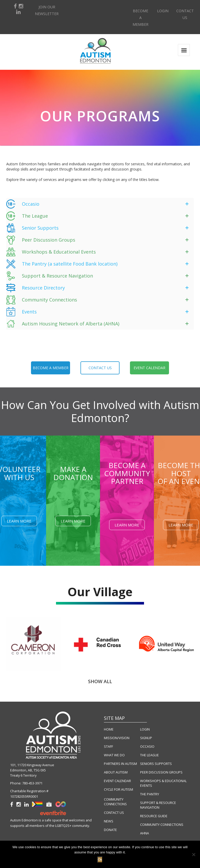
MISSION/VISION (117, 738)
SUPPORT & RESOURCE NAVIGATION (158, 805)
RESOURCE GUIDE (154, 816)
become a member (51, 368)
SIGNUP (146, 738)
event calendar (149, 368)
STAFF (108, 747)
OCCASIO (147, 747)
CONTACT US (114, 813)
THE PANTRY (150, 794)
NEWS (109, 821)
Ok (100, 860)
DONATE (110, 830)
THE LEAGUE (149, 755)
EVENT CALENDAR (117, 781)
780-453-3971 (32, 783)
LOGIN (145, 729)
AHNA (145, 833)
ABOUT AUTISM (116, 772)
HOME (109, 729)
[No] (193, 854)
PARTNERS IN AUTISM (120, 764)
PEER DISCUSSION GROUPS (161, 772)
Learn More (19, 521)
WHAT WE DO (114, 755)
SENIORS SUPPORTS (156, 764)
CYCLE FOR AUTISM (118, 790)
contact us (100, 368)
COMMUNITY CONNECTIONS (115, 802)
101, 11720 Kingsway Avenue (32, 765)
